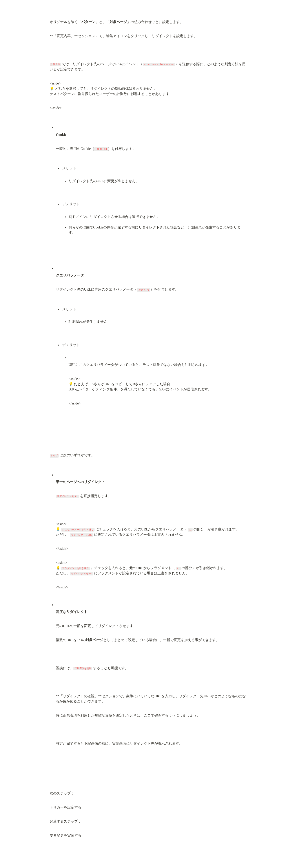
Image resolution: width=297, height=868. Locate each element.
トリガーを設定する (66, 807)
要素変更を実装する (66, 835)
